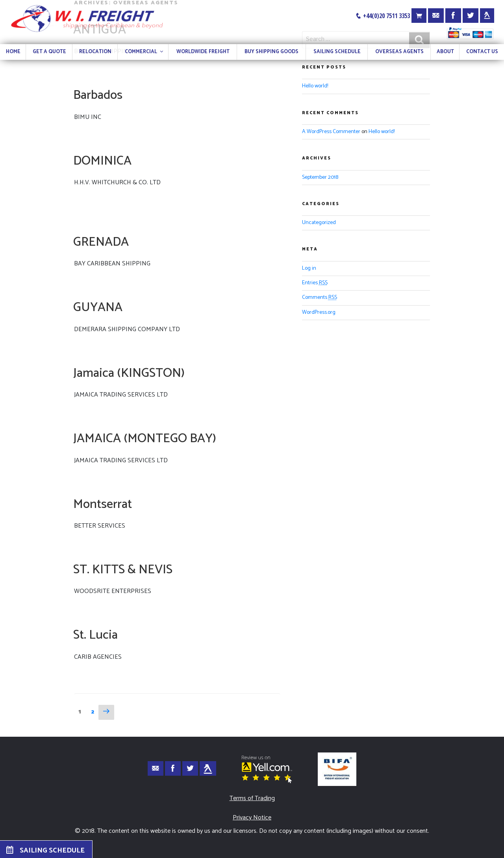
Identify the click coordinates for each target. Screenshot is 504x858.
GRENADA (101, 242)
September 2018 (320, 177)
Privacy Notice (252, 818)
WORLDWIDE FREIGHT (203, 52)
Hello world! (315, 86)
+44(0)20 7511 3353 (383, 16)
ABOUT (445, 52)
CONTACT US (482, 52)
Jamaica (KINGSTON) (129, 373)
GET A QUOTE (49, 52)
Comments (320, 297)
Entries (315, 283)
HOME (13, 52)
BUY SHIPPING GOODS (271, 52)
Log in (309, 268)
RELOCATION (95, 52)
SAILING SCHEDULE (337, 52)
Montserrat (103, 504)
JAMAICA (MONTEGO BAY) (145, 439)
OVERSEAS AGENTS (399, 52)
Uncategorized (319, 223)
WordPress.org (319, 312)
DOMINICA (102, 161)
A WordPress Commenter (331, 132)
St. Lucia (95, 635)
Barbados (98, 95)
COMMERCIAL (145, 52)
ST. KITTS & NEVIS (123, 570)
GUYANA (98, 308)
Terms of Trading (252, 798)
